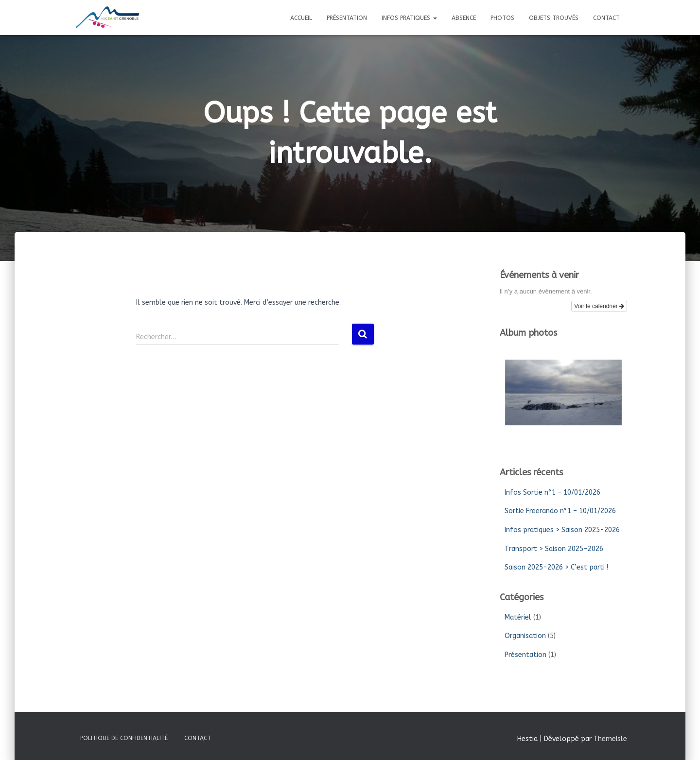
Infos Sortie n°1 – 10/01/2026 (552, 492)
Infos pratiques (409, 18)
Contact (606, 18)
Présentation (347, 18)
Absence (464, 18)
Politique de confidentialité (124, 738)
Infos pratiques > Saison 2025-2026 (562, 530)
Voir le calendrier (599, 306)
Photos (502, 18)
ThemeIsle (610, 739)
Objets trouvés (554, 18)
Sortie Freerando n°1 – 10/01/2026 (560, 511)
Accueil (301, 18)
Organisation (525, 636)
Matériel (518, 617)
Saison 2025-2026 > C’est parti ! (556, 567)
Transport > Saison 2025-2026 (554, 549)
